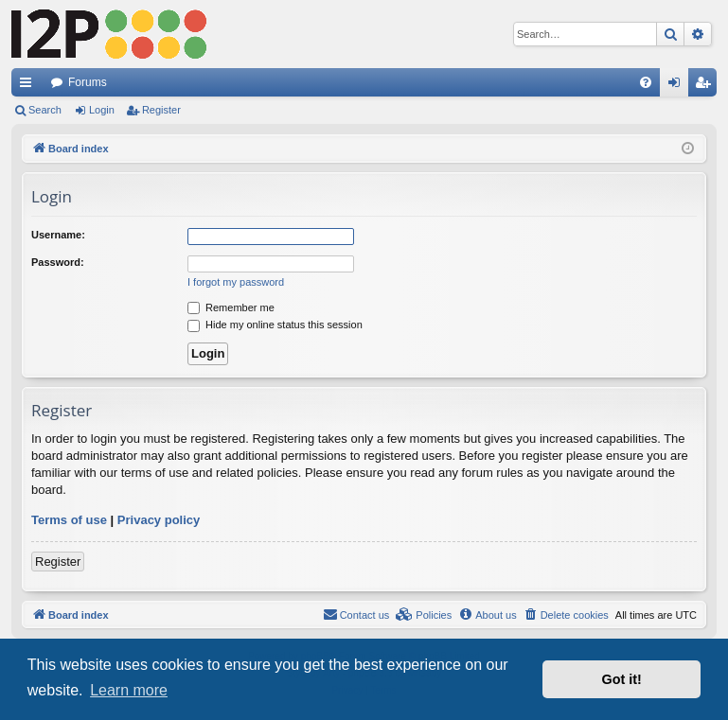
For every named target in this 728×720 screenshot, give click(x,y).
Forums (88, 82)
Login (102, 110)
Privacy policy (159, 520)
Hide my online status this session (275, 325)
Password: (58, 262)
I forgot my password (236, 282)
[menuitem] (646, 82)
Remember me (231, 307)
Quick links (29, 86)
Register (161, 110)
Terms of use (69, 520)
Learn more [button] (129, 690)
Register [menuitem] (707, 86)
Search (45, 110)
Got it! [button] (622, 679)
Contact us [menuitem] (356, 614)
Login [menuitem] (678, 86)
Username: (58, 235)
